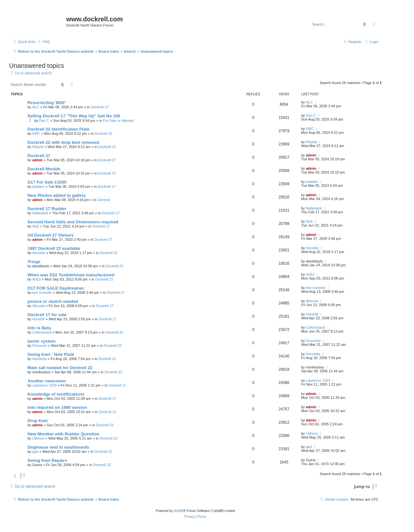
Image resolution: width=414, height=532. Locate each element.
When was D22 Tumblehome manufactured (71, 275)
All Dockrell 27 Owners (51, 235)
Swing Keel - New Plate (51, 354)
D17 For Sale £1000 (47, 182)
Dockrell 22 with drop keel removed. (64, 142)
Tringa (34, 262)
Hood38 (39, 319)
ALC (36, 107)
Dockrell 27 (103, 239)
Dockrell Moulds (44, 169)
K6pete (38, 147)
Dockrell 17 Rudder (47, 209)
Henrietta (40, 359)
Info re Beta (39, 328)
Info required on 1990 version (57, 407)
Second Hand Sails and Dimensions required (73, 222)
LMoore (38, 438)
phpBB (179, 511)
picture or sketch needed (53, 301)
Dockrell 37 (39, 156)
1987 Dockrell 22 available (54, 248)
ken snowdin (42, 293)
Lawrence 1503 (44, 385)
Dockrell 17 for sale (47, 315)
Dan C (44, 121)
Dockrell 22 (103, 133)
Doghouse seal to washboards (58, 447)
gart (35, 452)
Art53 (37, 279)
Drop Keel (38, 421)
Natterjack (40, 213)
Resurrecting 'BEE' (47, 103)
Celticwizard (42, 332)
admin (38, 160)
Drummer (40, 346)
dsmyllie (39, 253)
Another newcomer (47, 381)
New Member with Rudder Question (63, 434)
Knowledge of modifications (56, 394)
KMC (36, 133)
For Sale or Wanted (118, 121)
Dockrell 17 (100, 107)
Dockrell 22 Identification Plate (58, 129)
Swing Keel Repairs (47, 460)
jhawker (38, 186)
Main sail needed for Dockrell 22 (60, 368)
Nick (36, 226)
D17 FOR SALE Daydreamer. (56, 288)
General (103, 200)
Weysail (38, 306)
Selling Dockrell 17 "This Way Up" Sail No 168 (74, 116)
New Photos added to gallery (57, 195)
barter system (42, 341)
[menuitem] (43, 42)
